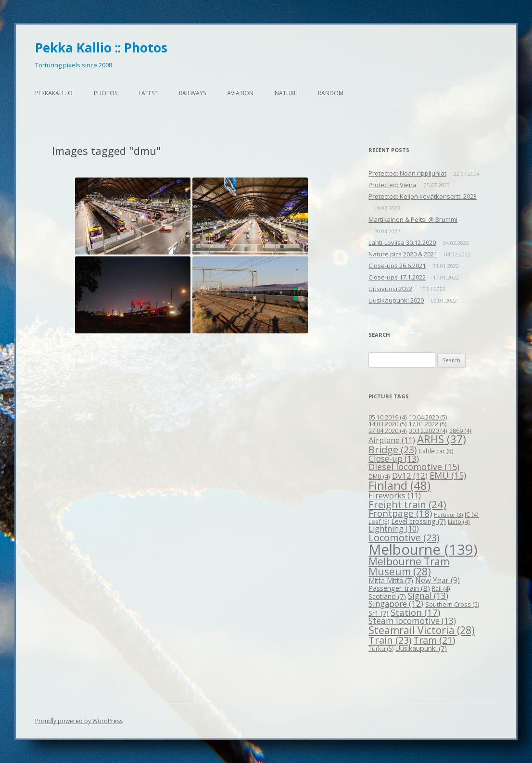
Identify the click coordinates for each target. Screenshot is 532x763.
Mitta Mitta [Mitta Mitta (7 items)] (391, 580)
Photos (106, 93)
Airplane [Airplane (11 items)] (392, 440)
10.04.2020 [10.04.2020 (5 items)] (428, 417)
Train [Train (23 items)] (390, 640)
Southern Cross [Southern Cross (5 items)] (452, 604)
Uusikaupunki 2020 (396, 300)
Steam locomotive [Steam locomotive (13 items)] (412, 621)
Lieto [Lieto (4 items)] (459, 521)
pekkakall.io (54, 93)
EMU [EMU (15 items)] (448, 475)
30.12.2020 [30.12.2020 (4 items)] (428, 431)
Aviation (240, 93)
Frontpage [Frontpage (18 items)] (400, 513)
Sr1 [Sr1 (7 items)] (379, 613)
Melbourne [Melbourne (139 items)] (423, 549)
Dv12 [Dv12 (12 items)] (410, 476)
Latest (148, 93)
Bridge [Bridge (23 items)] (393, 450)
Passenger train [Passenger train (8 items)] (399, 588)
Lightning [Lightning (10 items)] (394, 529)
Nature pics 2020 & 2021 (403, 254)
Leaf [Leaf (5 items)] (379, 521)
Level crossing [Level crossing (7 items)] (418, 521)
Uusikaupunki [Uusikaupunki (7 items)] (421, 648)
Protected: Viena (393, 185)
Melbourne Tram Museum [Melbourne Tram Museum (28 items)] (409, 566)
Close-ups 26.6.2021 (397, 266)
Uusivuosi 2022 (390, 289)
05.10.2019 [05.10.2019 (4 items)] (388, 417)
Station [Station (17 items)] (415, 612)
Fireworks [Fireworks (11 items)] (395, 495)
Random (331, 93)
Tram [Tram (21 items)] (434, 640)
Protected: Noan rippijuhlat (407, 173)
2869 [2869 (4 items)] (460, 431)
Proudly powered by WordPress (79, 721)
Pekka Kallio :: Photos (101, 48)
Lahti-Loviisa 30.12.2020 (402, 242)
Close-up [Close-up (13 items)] (394, 459)
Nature (286, 93)
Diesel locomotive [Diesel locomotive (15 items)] (414, 467)
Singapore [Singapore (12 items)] (396, 604)
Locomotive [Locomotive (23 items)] (404, 538)
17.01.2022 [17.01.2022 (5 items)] (427, 424)
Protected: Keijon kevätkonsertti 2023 (423, 196)
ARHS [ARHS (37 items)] (442, 439)
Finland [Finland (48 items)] (399, 485)
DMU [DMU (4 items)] (379, 476)
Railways (192, 93)
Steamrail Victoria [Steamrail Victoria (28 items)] (422, 630)
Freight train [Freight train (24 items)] (407, 504)
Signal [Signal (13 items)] (428, 596)
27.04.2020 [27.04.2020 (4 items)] (388, 431)
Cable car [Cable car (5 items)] (436, 451)
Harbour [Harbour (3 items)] (448, 515)
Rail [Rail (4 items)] (441, 588)
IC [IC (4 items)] (472, 514)
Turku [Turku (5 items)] (381, 649)
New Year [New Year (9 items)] (437, 580)
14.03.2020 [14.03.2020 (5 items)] (387, 424)
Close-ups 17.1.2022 (397, 277)
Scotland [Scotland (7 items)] (387, 596)
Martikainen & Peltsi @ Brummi (413, 219)
